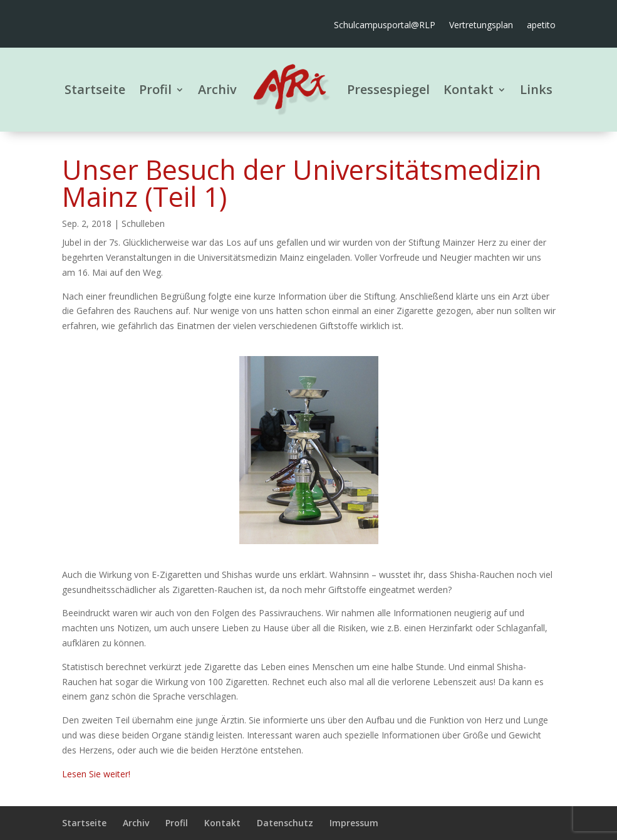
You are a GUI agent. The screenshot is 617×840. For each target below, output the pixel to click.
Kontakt (469, 89)
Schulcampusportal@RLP (385, 26)
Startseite (95, 89)
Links (536, 89)
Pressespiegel (388, 89)
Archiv (217, 89)
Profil (155, 89)
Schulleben (143, 223)
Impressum (354, 823)
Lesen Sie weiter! (96, 774)
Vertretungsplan (481, 26)
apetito (541, 26)
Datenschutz (285, 823)
